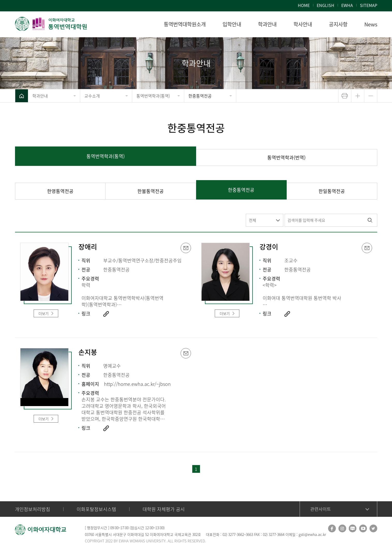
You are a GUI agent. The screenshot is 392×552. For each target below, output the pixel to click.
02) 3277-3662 (233, 534)
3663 (249, 534)
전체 (253, 220)
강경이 (269, 247)
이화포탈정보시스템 (96, 509)
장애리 (88, 247)
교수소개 (92, 96)
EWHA (347, 5)
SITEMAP (369, 5)
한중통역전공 (200, 96)
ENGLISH (326, 5)
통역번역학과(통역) (153, 96)
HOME (304, 5)
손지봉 (88, 352)
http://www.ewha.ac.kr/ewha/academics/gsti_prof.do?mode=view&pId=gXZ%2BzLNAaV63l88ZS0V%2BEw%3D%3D (106, 314)
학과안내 (40, 96)
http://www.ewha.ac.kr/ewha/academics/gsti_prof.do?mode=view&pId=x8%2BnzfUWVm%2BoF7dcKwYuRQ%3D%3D (106, 428)
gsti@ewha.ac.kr (312, 534)
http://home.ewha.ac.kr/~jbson (137, 384)
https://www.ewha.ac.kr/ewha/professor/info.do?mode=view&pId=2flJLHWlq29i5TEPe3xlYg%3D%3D (287, 314)
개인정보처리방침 (33, 509)
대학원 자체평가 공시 (164, 509)
